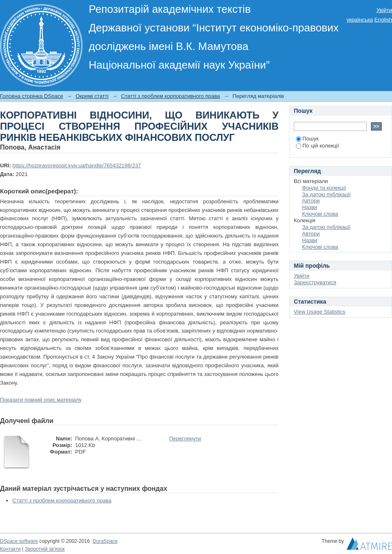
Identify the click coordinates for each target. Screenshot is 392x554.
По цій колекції (318, 146)
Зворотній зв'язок (45, 549)
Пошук (307, 139)
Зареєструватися (315, 282)
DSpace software (19, 541)
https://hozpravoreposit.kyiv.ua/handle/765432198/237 (77, 165)
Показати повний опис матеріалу (41, 400)
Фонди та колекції (324, 188)
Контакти (10, 549)
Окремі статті (92, 96)
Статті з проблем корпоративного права (170, 96)
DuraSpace (105, 541)
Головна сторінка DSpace (32, 96)
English (383, 20)
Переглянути (185, 439)
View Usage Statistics (320, 312)
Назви (310, 207)
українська (360, 20)
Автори (311, 201)
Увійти (384, 10)
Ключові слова (320, 214)
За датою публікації (326, 194)
